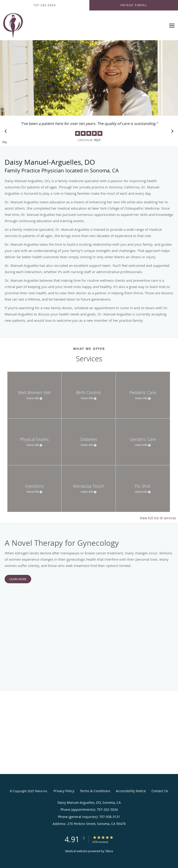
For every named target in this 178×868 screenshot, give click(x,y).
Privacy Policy (64, 791)
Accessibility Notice (131, 791)
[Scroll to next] (171, 132)
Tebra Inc (41, 791)
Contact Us (160, 791)
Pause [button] (5, 142)
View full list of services (158, 518)
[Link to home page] (15, 25)
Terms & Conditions (95, 791)
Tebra (109, 851)
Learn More (18, 579)
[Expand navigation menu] (172, 25)
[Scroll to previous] (7, 132)
